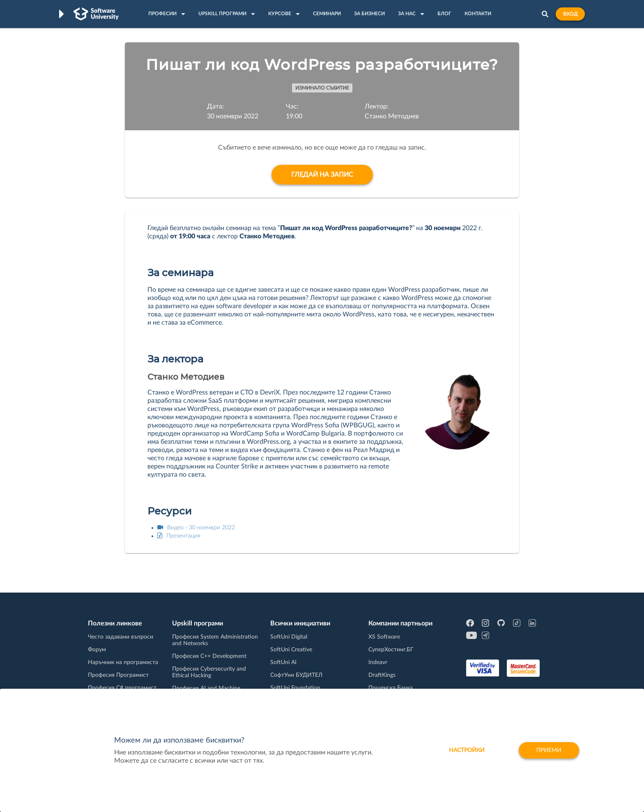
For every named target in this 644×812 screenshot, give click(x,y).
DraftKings (382, 675)
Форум (97, 650)
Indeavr (378, 662)
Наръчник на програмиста (123, 662)
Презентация (179, 536)
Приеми (549, 750)
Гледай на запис (322, 175)
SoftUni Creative (291, 650)
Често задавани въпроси (121, 637)
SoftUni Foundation (295, 688)
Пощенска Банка (391, 688)
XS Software (384, 637)
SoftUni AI (283, 662)
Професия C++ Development (209, 656)
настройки (467, 750)
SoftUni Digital (289, 637)
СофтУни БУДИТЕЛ (296, 675)
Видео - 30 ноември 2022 (196, 528)
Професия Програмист (118, 675)
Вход (570, 14)
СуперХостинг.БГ (391, 650)
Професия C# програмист (122, 688)
